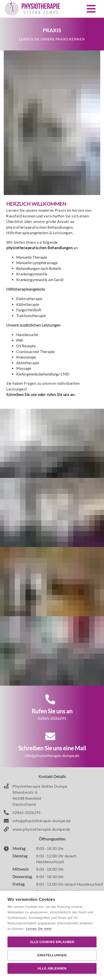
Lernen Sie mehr (39, 929)
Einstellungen (52, 955)
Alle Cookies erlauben (52, 942)
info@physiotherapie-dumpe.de (41, 821)
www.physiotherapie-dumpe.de (41, 829)
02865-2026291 (27, 812)
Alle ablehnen (52, 968)
